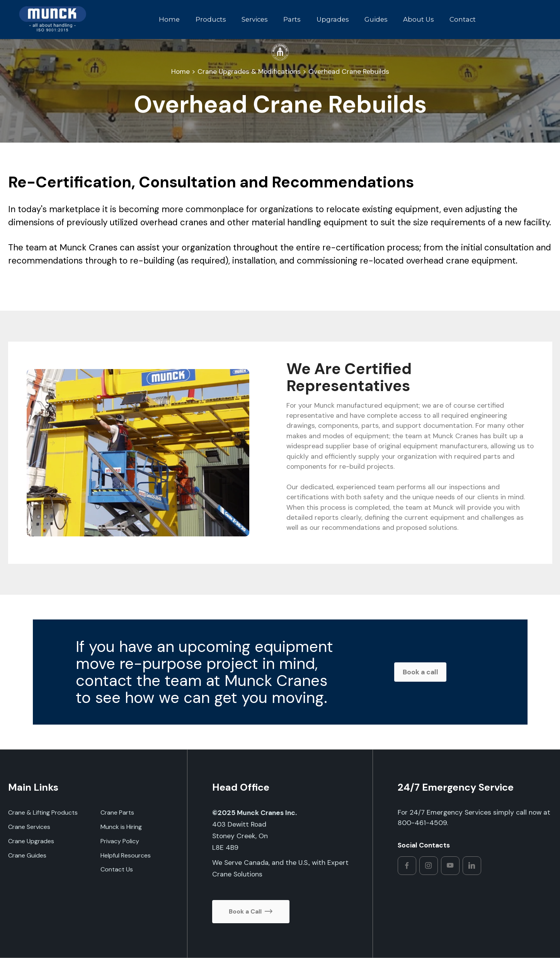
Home (169, 19)
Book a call (420, 672)
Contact (462, 19)
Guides (375, 19)
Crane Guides (27, 855)
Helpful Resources (126, 855)
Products (210, 19)
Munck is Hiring (121, 827)
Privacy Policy (120, 841)
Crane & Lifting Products (43, 813)
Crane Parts (117, 813)
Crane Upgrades (31, 841)
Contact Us (117, 869)
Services (254, 19)
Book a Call (251, 911)
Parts (291, 19)
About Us (418, 19)
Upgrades (332, 19)
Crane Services (29, 827)
